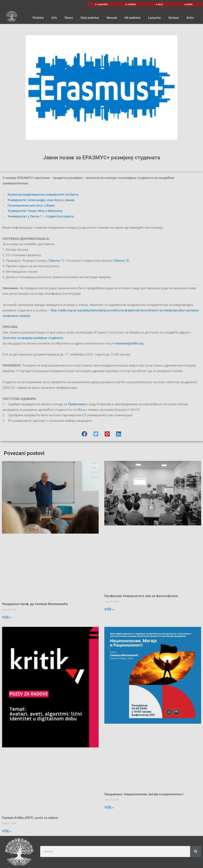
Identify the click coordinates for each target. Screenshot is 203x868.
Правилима (77, 404)
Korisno (174, 18)
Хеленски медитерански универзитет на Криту (43, 194)
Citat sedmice (90, 18)
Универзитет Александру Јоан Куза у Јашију (41, 200)
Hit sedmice (133, 18)
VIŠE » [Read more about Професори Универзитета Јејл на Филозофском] (109, 609)
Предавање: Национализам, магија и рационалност (144, 794)
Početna (38, 18)
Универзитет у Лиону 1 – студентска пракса (41, 216)
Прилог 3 (121, 261)
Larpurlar (155, 18)
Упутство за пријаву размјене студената (33, 338)
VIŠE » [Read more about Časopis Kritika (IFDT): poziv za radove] (7, 831)
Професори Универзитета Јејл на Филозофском (141, 596)
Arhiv (190, 18)
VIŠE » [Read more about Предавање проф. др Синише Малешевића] (7, 617)
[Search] (196, 851)
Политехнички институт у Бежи (31, 205)
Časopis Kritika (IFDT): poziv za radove (30, 818)
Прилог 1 (56, 261)
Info (54, 18)
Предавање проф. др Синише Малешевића (35, 604)
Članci (69, 18)
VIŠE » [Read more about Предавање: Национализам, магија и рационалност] (109, 807)
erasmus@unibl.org (129, 343)
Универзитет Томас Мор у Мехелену (35, 211)
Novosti (112, 18)
